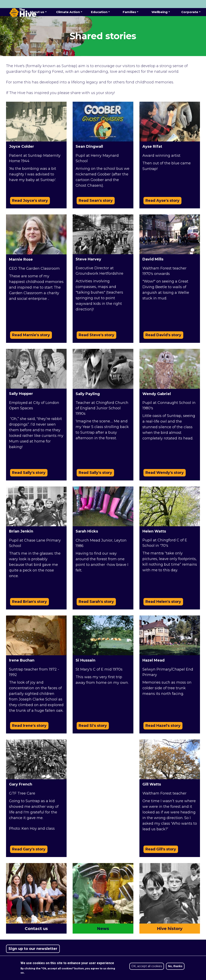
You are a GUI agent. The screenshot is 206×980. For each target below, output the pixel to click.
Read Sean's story (96, 201)
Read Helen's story (163, 602)
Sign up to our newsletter (33, 949)
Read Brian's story (29, 602)
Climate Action (68, 12)
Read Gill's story (161, 849)
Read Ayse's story (162, 201)
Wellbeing (160, 12)
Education (99, 12)
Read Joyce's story (30, 201)
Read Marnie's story (31, 335)
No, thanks (175, 966)
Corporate (190, 12)
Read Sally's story (29, 473)
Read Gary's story (29, 849)
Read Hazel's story (163, 726)
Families (129, 12)
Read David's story (163, 335)
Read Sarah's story (96, 602)
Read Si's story (93, 726)
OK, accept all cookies (147, 966)
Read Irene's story (29, 726)
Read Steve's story (96, 335)
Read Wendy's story (165, 473)
